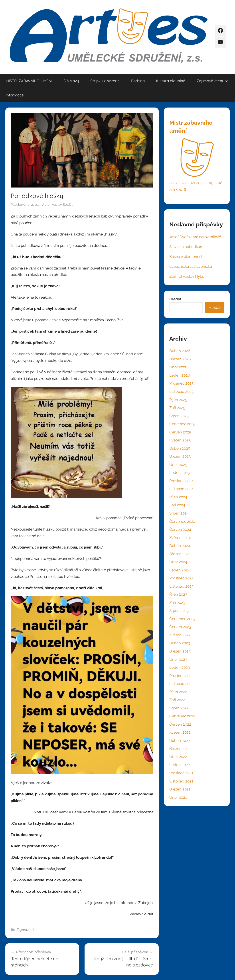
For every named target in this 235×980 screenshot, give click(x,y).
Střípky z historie (105, 81)
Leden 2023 (180, 667)
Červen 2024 (180, 529)
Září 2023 (177, 603)
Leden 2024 (180, 570)
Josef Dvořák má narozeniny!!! (195, 237)
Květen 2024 (180, 538)
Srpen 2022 (179, 708)
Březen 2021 (180, 789)
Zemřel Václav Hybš (187, 276)
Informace (15, 95)
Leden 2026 (180, 375)
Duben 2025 (180, 448)
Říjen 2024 (178, 497)
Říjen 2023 (178, 594)
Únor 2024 (178, 562)
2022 (183, 183)
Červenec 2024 (182, 521)
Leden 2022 (180, 765)
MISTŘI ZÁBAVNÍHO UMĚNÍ (29, 81)
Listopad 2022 (181, 684)
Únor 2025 (178, 465)
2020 (200, 183)
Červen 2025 (180, 432)
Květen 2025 (180, 440)
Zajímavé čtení (212, 81)
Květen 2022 (180, 732)
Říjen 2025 (178, 400)
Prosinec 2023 (181, 578)
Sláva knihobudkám (186, 247)
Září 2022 (177, 700)
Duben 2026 (180, 351)
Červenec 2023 (182, 619)
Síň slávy (71, 81)
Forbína (138, 81)
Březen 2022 (180, 748)
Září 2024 (177, 505)
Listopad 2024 (181, 489)
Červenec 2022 (182, 716)
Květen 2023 (180, 635)
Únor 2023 (178, 659)
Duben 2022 (180, 740)
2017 (173, 190)
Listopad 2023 (181, 586)
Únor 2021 (178, 797)
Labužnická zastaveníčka (191, 266)
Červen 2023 (180, 627)
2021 (191, 183)
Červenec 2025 (182, 424)
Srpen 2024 (179, 513)
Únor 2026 (178, 367)
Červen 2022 (180, 724)
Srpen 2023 (179, 611)
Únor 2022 (178, 757)
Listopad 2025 (181, 391)
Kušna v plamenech (186, 257)
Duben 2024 (180, 546)
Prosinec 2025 (181, 383)
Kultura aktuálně (171, 81)
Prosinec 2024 (181, 481)
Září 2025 (177, 408)
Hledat (175, 299)
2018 (218, 183)
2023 (173, 183)
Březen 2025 (180, 456)
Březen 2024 (180, 554)
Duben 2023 (180, 643)
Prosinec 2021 (181, 773)
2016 (182, 190)
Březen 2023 (180, 651)
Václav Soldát (62, 205)
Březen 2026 (180, 359)
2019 (209, 183)
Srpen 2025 (179, 416)
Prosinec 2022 (181, 676)
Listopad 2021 (181, 781)
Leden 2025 (180, 473)
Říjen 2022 (178, 692)
